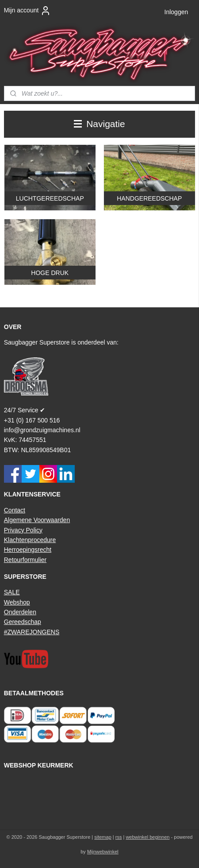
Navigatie (99, 124)
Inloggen (176, 12)
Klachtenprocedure (30, 540)
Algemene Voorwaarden (37, 520)
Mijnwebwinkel (103, 852)
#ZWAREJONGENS (32, 632)
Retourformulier (25, 560)
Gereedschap (23, 622)
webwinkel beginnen (147, 837)
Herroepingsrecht (28, 550)
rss (119, 837)
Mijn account (28, 11)
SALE (12, 592)
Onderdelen (20, 612)
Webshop (17, 602)
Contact (15, 510)
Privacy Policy (23, 530)
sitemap (103, 837)
